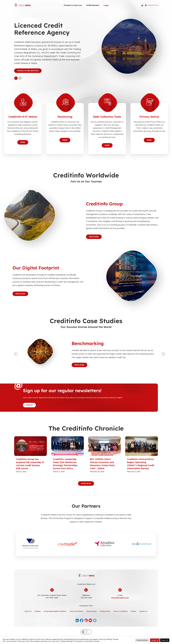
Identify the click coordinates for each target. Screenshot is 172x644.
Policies (133, 611)
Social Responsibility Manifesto (55, 611)
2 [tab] (20, 78)
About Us (28, 611)
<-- (16, 354)
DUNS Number (93, 5)
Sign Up (29, 405)
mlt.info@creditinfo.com (120, 598)
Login (106, 5)
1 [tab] (16, 78)
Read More (94, 237)
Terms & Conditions (120, 611)
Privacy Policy (91, 611)
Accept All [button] (155, 640)
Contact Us (143, 611)
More (23, 142)
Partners (38, 611)
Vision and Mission (76, 611)
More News (86, 483)
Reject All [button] (165, 640)
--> (163, 354)
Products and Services (28, 71)
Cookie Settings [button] (142, 640)
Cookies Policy (105, 611)
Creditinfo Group (151, 5)
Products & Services (73, 5)
